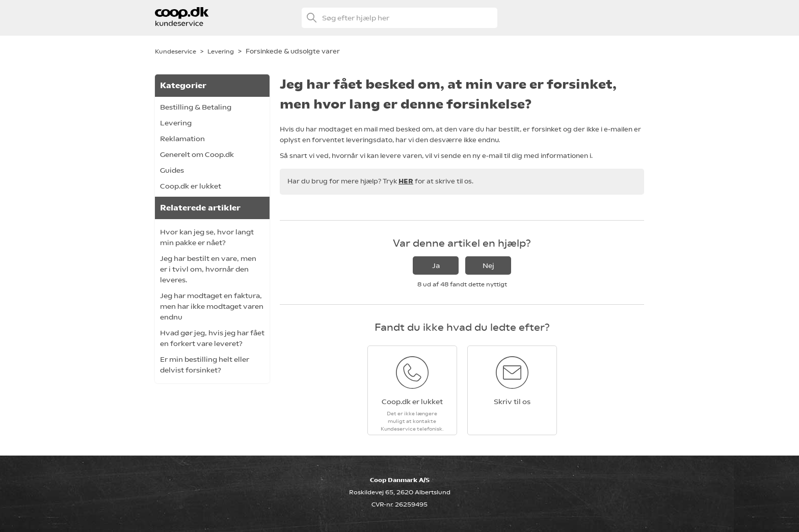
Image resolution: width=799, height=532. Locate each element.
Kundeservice (176, 51)
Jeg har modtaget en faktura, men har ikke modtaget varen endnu (212, 306)
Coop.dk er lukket (191, 186)
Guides (172, 170)
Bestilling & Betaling (196, 107)
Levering (221, 51)
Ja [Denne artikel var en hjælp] (436, 265)
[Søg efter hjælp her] (400, 18)
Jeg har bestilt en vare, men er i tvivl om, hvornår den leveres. (208, 269)
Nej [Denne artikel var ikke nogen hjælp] (488, 265)
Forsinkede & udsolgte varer (293, 51)
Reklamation (182, 139)
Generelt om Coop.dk (197, 154)
